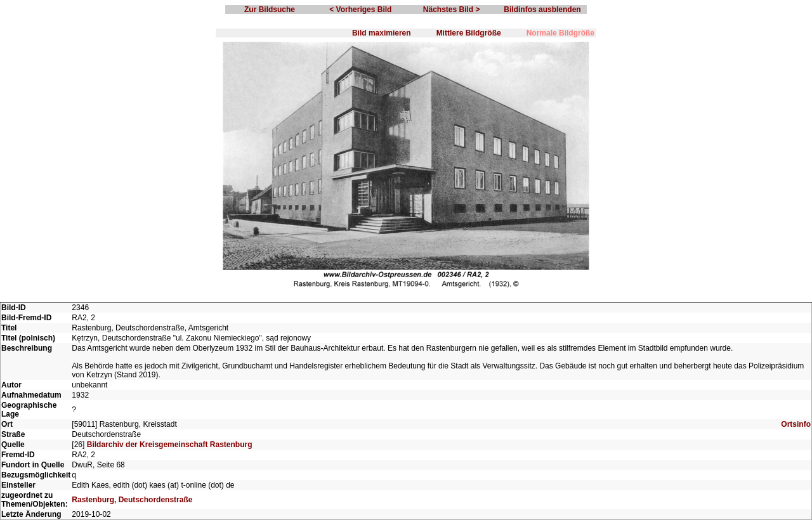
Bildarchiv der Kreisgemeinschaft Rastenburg (170, 445)
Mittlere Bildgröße (469, 33)
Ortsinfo (796, 424)
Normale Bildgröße (560, 33)
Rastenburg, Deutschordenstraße (132, 500)
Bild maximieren (382, 33)
